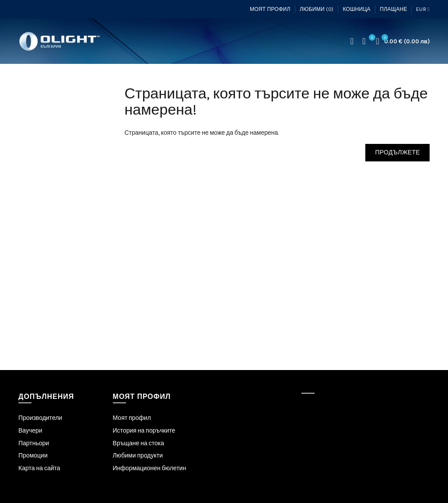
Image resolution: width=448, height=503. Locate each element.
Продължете (397, 152)
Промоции (33, 456)
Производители (40, 418)
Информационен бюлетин (150, 468)
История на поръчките (144, 431)
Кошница (356, 9)
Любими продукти (138, 456)
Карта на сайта (39, 468)
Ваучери (30, 431)
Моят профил (270, 9)
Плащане (394, 9)
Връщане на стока (138, 443)
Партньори (34, 443)
